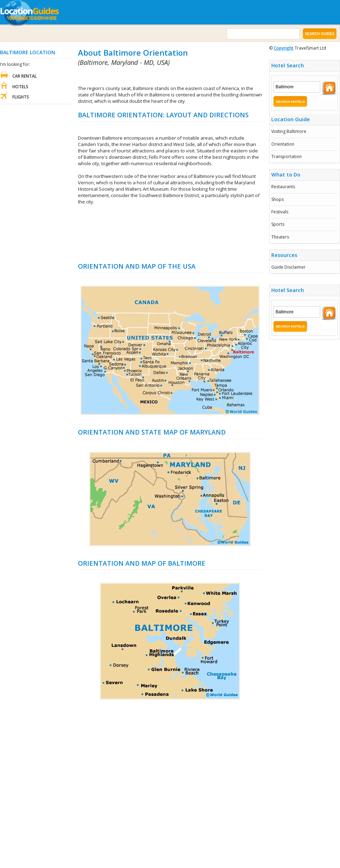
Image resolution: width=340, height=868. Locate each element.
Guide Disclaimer (288, 267)
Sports (278, 224)
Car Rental (25, 76)
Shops (277, 199)
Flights (21, 97)
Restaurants (283, 187)
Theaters (280, 237)
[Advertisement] (170, 233)
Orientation (283, 144)
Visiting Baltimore (289, 131)
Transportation (287, 156)
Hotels (20, 87)
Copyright (284, 48)
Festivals (280, 212)
